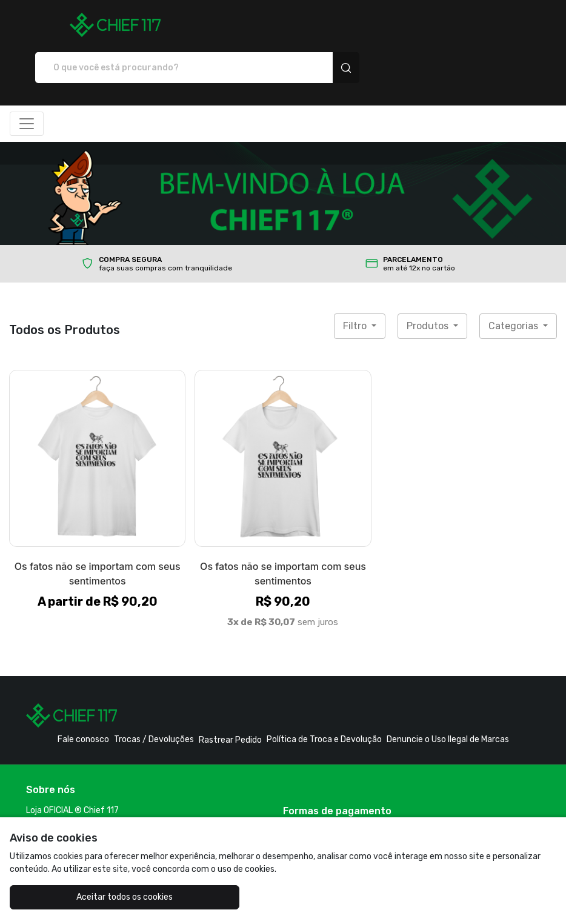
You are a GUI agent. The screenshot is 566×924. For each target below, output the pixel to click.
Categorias (514, 283)
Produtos (429, 283)
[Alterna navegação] (27, 81)
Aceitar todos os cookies (101, 897)
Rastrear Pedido (230, 698)
